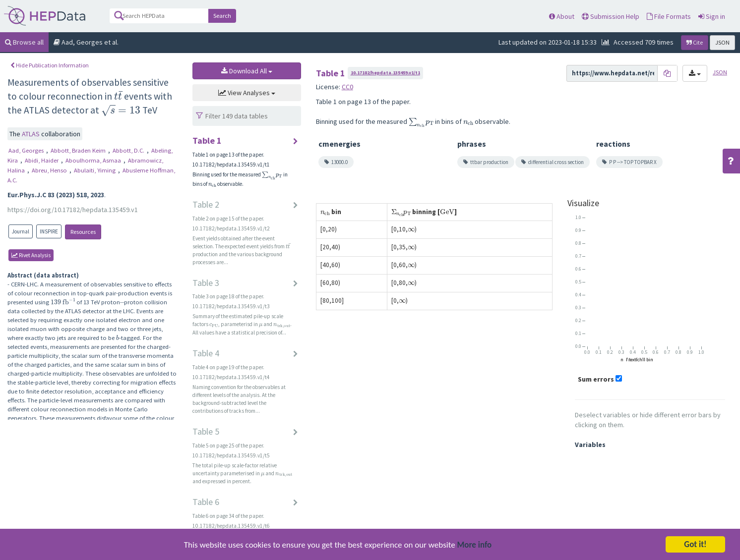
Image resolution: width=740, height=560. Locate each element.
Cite (695, 42)
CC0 (347, 87)
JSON (722, 42)
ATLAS (31, 134)
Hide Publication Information (50, 65)
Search (222, 16)
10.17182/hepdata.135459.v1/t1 (385, 73)
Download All (247, 71)
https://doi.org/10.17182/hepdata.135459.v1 (73, 210)
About (562, 16)
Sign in (712, 16)
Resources (83, 232)
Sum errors (596, 379)
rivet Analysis (31, 255)
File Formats (669, 16)
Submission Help (611, 16)
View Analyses (247, 93)
